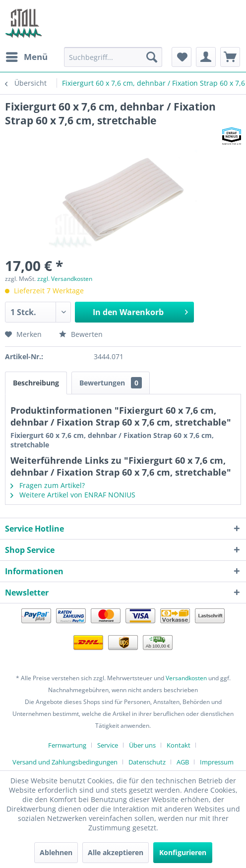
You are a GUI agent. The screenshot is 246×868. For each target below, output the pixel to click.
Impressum (217, 762)
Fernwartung (67, 745)
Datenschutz (147, 762)
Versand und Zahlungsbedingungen (65, 762)
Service (108, 745)
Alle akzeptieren (116, 852)
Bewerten (81, 334)
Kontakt (179, 745)
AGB (183, 762)
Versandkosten (186, 678)
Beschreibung (36, 383)
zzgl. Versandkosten (65, 279)
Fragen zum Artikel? (48, 485)
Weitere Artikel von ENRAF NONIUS (73, 495)
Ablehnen (56, 852)
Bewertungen (111, 383)
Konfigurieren (183, 852)
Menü (27, 56)
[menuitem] (26, 57)
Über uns (142, 745)
